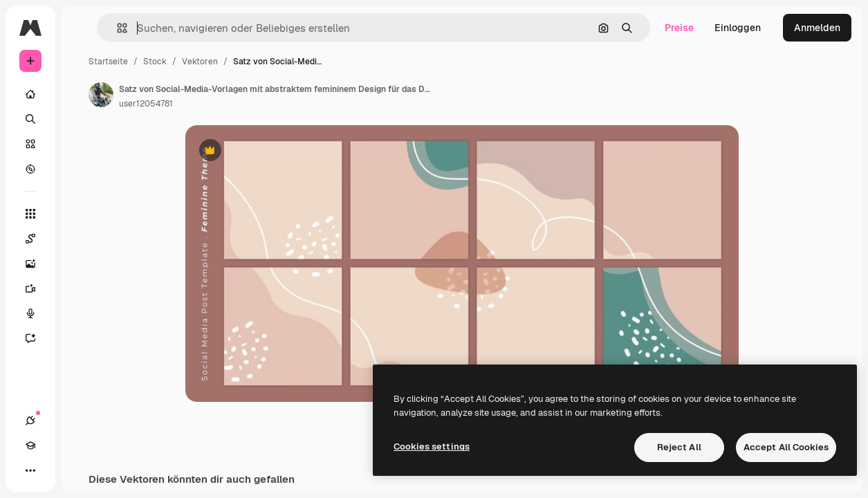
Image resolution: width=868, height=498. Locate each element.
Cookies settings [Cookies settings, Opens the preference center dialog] (432, 446)
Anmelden (817, 28)
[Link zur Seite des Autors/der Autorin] (101, 95)
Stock (155, 62)
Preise (679, 28)
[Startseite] (30, 94)
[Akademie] (30, 445)
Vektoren (200, 62)
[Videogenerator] (37, 288)
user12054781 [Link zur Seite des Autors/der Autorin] (146, 104)
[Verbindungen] (30, 421)
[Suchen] (30, 119)
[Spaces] (37, 239)
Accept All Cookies (786, 447)
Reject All (679, 447)
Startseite (108, 62)
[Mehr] (30, 470)
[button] (117, 28)
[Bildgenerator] (37, 264)
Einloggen (738, 28)
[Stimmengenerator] (37, 313)
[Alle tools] (30, 214)
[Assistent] (37, 338)
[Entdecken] (30, 169)
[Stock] (30, 144)
